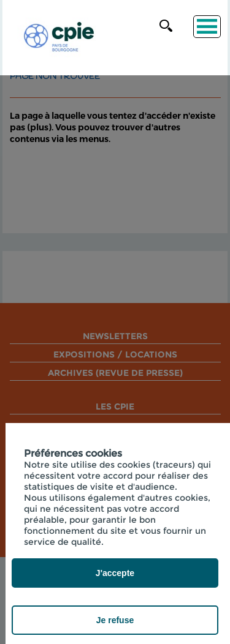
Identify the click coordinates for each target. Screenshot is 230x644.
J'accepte (115, 573)
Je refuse (115, 620)
